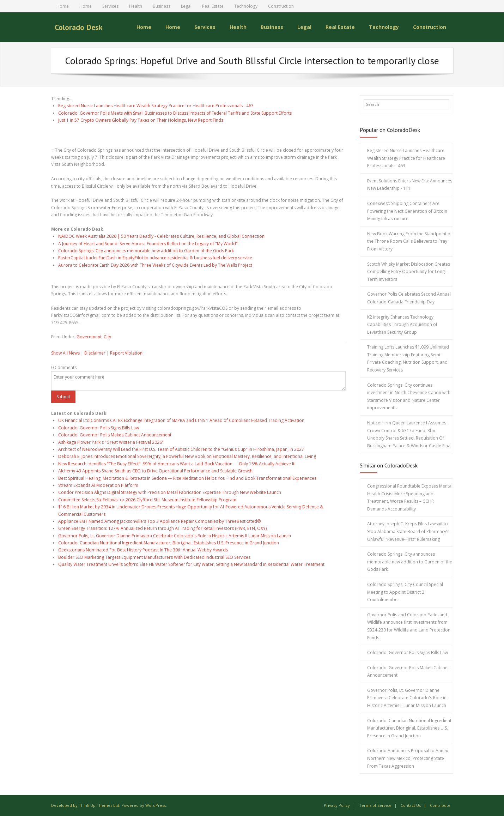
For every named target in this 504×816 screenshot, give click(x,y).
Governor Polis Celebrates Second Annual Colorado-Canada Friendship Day (409, 298)
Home (63, 6)
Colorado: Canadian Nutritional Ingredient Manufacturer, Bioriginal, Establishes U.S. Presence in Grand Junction (169, 543)
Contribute (440, 805)
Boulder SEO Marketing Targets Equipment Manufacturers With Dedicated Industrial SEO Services (154, 557)
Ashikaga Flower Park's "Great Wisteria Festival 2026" (111, 442)
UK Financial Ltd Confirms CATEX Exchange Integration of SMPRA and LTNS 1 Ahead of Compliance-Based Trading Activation (181, 420)
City (107, 337)
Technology (246, 6)
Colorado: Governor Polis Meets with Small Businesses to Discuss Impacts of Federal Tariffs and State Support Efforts (175, 113)
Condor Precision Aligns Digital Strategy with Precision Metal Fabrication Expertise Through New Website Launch (170, 492)
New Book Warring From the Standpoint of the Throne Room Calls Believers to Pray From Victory (409, 241)
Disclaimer (95, 353)
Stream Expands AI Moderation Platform (98, 485)
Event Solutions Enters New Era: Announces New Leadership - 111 (410, 185)
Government (89, 337)
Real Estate (213, 6)
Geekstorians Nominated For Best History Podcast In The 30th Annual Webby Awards (143, 550)
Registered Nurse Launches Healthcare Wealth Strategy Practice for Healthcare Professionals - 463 (156, 106)
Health (136, 6)
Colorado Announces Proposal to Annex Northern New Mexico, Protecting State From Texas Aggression (408, 758)
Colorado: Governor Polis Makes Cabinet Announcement (115, 435)
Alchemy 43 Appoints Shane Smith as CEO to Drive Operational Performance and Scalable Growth (155, 471)
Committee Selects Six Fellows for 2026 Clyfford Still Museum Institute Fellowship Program (147, 500)
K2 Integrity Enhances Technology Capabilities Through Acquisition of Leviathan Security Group (402, 325)
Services (110, 6)
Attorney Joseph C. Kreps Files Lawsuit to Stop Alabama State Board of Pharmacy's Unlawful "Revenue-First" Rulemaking (408, 531)
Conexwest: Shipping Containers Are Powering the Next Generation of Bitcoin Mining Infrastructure (407, 211)
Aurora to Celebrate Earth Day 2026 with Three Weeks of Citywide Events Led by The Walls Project (155, 265)
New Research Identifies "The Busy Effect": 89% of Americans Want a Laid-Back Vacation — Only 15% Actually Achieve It (176, 464)
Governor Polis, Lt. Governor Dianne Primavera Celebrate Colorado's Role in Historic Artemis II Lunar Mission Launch (175, 536)
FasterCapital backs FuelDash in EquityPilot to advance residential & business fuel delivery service (155, 258)
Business (162, 6)
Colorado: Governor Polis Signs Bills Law (99, 428)
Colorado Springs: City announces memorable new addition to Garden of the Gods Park (146, 251)
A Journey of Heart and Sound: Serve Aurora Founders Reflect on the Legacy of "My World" (148, 244)
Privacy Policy (337, 805)
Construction (281, 6)
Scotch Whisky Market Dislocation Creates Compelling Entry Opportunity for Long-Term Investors (409, 272)
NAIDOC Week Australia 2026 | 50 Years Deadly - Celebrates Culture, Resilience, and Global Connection (161, 236)
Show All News (65, 353)
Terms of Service (375, 805)
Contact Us (411, 805)
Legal (186, 6)
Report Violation (126, 353)
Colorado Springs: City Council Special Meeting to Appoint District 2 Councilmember (405, 592)
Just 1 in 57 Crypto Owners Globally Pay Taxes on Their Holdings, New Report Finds (141, 120)
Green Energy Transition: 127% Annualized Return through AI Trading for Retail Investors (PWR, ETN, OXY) (162, 528)
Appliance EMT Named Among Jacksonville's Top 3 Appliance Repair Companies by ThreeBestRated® (159, 521)
